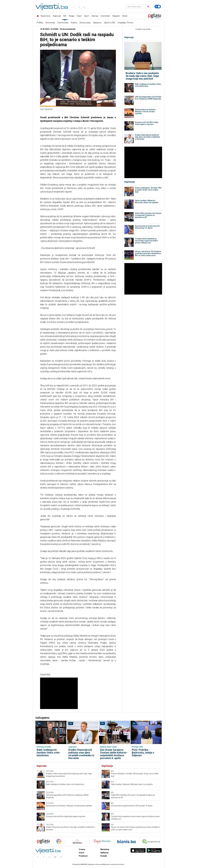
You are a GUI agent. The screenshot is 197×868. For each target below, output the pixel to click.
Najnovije (57, 16)
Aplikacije (104, 853)
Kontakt (104, 856)
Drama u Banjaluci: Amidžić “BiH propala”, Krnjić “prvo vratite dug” (148, 190)
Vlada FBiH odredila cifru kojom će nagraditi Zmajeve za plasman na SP (148, 215)
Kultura (74, 23)
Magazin (116, 16)
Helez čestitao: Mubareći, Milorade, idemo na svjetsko (147, 202)
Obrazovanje (85, 23)
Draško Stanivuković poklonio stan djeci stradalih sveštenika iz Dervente (147, 137)
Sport (87, 16)
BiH (65, 16)
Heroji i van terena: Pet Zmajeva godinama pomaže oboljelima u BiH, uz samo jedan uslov (148, 253)
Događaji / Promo (126, 23)
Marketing (105, 849)
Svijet (79, 16)
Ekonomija (50, 23)
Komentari (105, 16)
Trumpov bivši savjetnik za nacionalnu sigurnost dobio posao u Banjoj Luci (146, 241)
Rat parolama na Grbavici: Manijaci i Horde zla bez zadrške (146, 112)
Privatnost (83, 856)
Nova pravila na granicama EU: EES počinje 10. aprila (147, 227)
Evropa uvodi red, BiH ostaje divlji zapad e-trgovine (147, 123)
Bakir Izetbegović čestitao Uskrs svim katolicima (148, 85)
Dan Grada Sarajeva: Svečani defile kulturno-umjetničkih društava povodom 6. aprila (114, 754)
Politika (40, 23)
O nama (82, 849)
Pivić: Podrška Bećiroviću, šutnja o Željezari (143, 753)
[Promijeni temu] (158, 7)
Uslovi (81, 853)
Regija (72, 16)
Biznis (125, 16)
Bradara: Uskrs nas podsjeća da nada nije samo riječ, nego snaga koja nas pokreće (142, 76)
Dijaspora (97, 23)
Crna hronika (63, 23)
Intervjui (95, 16)
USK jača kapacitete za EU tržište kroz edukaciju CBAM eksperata (148, 98)
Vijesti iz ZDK (110, 23)
